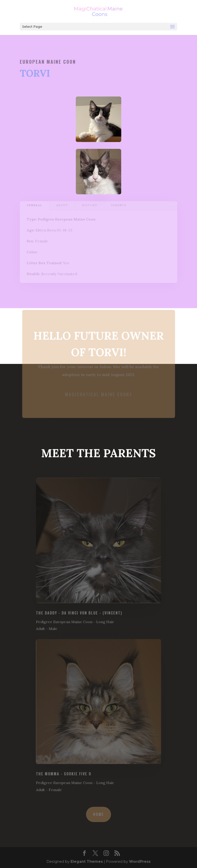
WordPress (140, 862)
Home (98, 814)
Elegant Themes (87, 862)
